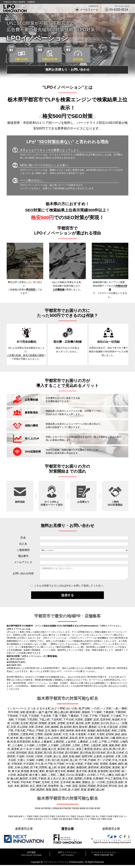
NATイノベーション (67, 855)
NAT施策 (31, 855)
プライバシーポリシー (67, 862)
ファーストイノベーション (104, 855)
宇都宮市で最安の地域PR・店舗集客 (19, 2)
